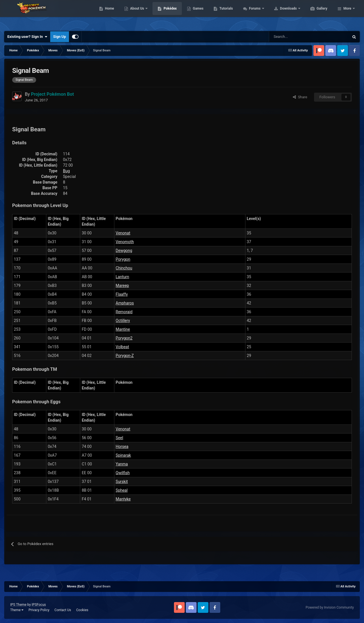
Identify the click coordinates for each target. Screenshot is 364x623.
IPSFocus (39, 605)
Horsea (122, 446)
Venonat (123, 233)
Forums (282, 14)
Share (300, 97)
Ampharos (125, 303)
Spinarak (123, 455)
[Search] (289, 37)
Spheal (122, 490)
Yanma (122, 464)
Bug (66, 171)
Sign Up (59, 37)
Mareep (122, 286)
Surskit (122, 482)
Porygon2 (124, 338)
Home (136, 14)
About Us (164, 14)
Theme (17, 610)
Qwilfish (123, 473)
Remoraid (124, 312)
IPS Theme (18, 605)
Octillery (123, 321)
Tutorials (253, 14)
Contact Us (63, 610)
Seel (120, 438)
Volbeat (122, 347)
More (347, 14)
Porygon (123, 259)
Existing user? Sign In (27, 37)
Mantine (123, 329)
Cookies (82, 610)
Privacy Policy (39, 610)
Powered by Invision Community (330, 607)
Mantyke (123, 499)
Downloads (316, 14)
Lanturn (123, 277)
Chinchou (124, 268)
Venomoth (125, 242)
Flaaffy (122, 294)
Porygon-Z (125, 356)
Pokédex (197, 14)
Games (225, 14)
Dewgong (124, 250)
